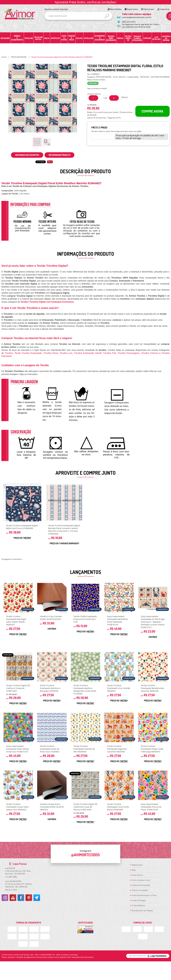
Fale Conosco (149, 9)
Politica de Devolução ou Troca (144, 895)
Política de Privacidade (141, 885)
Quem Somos (137, 875)
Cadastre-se (165, 9)
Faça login (64, 9)
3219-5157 (129, 22)
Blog (134, 870)
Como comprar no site (141, 880)
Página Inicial (137, 865)
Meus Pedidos (116, 9)
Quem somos (132, 9)
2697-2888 (11, 877)
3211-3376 (11, 890)
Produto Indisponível (64, 503)
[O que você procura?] (107, 16)
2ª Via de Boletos (139, 905)
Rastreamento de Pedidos (142, 911)
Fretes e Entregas (139, 900)
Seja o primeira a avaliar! (97, 88)
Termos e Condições (140, 890)
